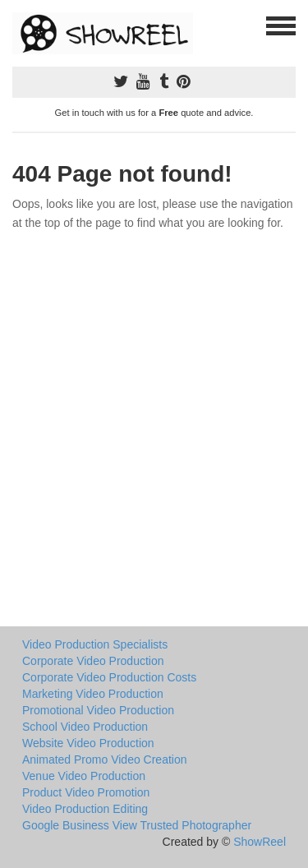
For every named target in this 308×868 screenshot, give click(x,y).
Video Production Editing (85, 809)
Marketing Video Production (93, 694)
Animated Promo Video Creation (105, 759)
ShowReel (260, 842)
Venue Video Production (84, 776)
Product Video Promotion (86, 792)
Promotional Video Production (98, 710)
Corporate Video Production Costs (109, 677)
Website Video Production (88, 743)
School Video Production (85, 727)
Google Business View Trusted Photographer (137, 825)
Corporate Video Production (93, 661)
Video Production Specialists (95, 644)
